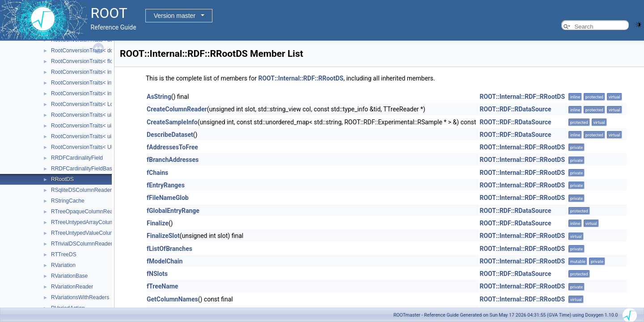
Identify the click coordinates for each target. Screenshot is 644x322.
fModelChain (165, 261)
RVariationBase (69, 276)
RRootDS (62, 179)
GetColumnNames (172, 299)
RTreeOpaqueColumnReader (86, 212)
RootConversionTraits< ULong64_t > (95, 147)
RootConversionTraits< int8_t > (88, 93)
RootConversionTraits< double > (89, 51)
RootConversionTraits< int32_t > (89, 83)
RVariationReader (72, 287)
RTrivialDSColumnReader (82, 244)
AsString (159, 97)
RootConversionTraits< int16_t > (89, 72)
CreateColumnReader (177, 109)
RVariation (63, 265)
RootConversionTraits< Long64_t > (93, 104)
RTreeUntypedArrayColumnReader (93, 222)
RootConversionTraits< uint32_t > (91, 126)
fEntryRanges (166, 185)
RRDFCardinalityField (77, 158)
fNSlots (157, 274)
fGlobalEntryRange (173, 211)
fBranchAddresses (173, 160)
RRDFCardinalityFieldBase (83, 169)
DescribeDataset (170, 135)
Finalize (158, 223)
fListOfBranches (169, 249)
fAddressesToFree (172, 147)
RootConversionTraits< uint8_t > (89, 136)
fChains (157, 173)
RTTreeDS (64, 254)
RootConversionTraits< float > (87, 61)
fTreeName (162, 286)
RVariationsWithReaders (80, 297)
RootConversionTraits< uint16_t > (91, 115)
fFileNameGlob (168, 198)
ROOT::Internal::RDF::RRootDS (301, 78)
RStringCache (68, 201)
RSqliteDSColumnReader (81, 190)
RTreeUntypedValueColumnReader (93, 233)
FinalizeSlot (163, 236)
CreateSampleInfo (172, 122)
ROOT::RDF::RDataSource (516, 109)
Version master (175, 16)
